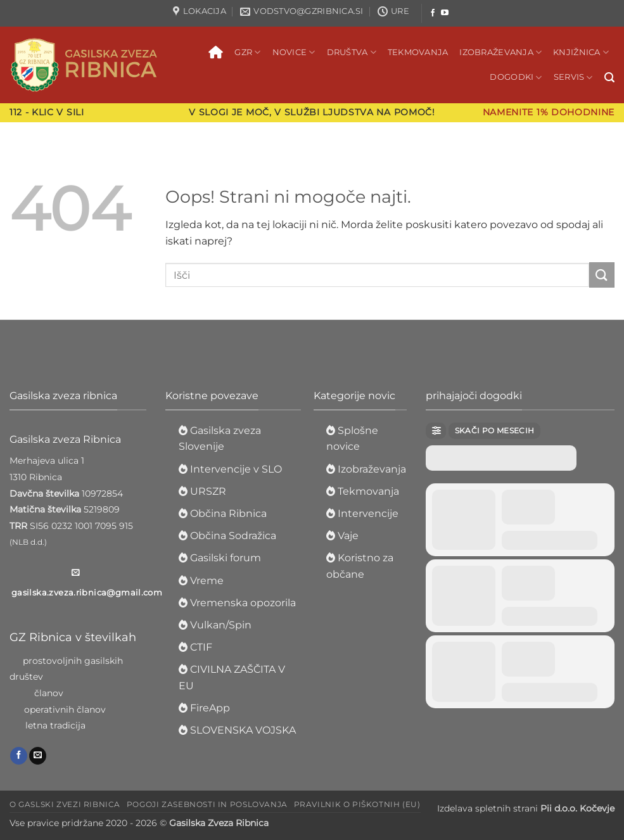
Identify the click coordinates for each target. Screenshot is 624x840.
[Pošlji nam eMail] (38, 756)
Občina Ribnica (228, 513)
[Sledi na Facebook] (433, 13)
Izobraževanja (500, 52)
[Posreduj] (602, 275)
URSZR (208, 491)
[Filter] (436, 431)
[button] (609, 78)
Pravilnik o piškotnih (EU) (357, 804)
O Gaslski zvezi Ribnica (65, 804)
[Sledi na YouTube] (445, 13)
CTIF (201, 647)
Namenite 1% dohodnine (549, 112)
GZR (247, 52)
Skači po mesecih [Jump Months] (495, 430)
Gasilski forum (226, 558)
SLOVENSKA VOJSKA (243, 730)
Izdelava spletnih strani (526, 808)
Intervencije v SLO (236, 469)
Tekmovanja (418, 52)
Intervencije (368, 513)
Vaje (348, 536)
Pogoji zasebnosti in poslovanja (207, 804)
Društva (352, 52)
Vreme (207, 581)
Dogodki (516, 78)
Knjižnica (581, 52)
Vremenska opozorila (243, 603)
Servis (573, 78)
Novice (294, 52)
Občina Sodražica (233, 536)
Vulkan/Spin (221, 625)
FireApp (210, 708)
